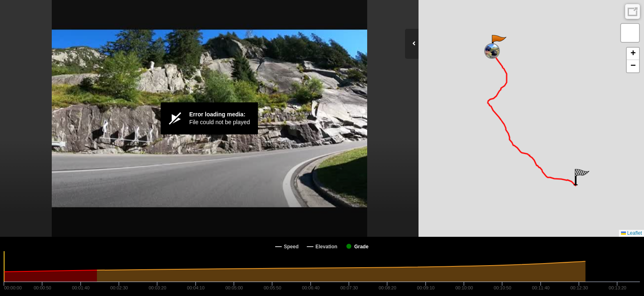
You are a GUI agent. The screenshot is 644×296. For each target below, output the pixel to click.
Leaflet (631, 233)
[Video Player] (209, 118)
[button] (498, 43)
